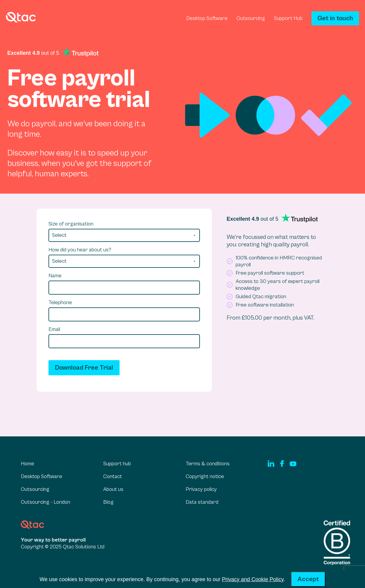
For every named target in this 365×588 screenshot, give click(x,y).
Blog (108, 502)
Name (55, 276)
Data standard (202, 502)
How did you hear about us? (80, 250)
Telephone (60, 302)
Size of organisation (71, 224)
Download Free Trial (84, 368)
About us (113, 489)
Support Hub (288, 18)
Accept (308, 579)
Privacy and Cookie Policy (253, 579)
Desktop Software (207, 18)
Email (54, 329)
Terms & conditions (208, 464)
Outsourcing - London (46, 502)
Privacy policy (201, 489)
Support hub (117, 464)
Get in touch (335, 18)
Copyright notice (205, 476)
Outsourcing (251, 18)
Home (28, 464)
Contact (113, 476)
